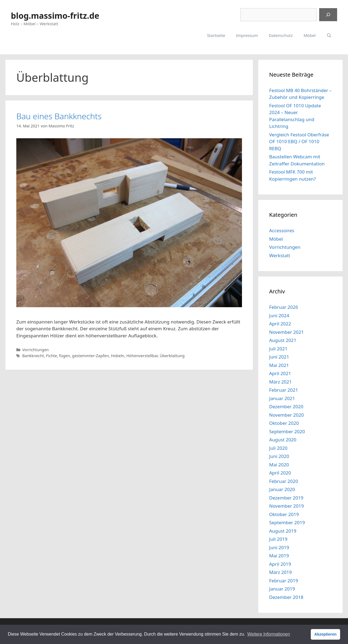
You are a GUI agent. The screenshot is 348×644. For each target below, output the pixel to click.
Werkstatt (280, 255)
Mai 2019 (279, 556)
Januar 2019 (282, 589)
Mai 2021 (279, 365)
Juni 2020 (279, 456)
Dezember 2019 (286, 498)
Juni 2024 (279, 315)
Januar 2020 (282, 489)
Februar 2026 (284, 307)
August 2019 (283, 531)
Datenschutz (281, 35)
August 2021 (283, 340)
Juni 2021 (279, 357)
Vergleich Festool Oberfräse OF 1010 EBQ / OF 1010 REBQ (299, 142)
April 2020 (280, 473)
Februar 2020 (284, 481)
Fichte (51, 356)
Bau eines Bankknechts (59, 116)
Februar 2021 (284, 390)
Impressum (247, 35)
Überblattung (172, 356)
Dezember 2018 (286, 597)
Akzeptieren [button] (325, 634)
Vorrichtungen (36, 350)
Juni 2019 (279, 547)
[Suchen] (328, 15)
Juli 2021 (278, 349)
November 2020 (286, 415)
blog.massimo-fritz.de (55, 16)
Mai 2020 (279, 465)
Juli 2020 (278, 448)
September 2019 (287, 522)
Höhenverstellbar (142, 356)
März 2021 (280, 382)
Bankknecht (33, 356)
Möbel (309, 35)
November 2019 (286, 506)
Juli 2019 (278, 539)
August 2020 (283, 440)
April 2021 (280, 373)
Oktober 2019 (284, 514)
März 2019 (280, 572)
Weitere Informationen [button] (268, 634)
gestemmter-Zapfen (91, 356)
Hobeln (118, 356)
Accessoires (282, 230)
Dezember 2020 (286, 406)
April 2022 (280, 324)
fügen (64, 356)
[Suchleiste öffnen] (329, 35)
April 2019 (280, 564)
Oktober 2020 (284, 423)
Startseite (216, 35)
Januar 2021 (282, 398)
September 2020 (287, 431)
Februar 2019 (284, 581)
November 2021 (286, 332)
